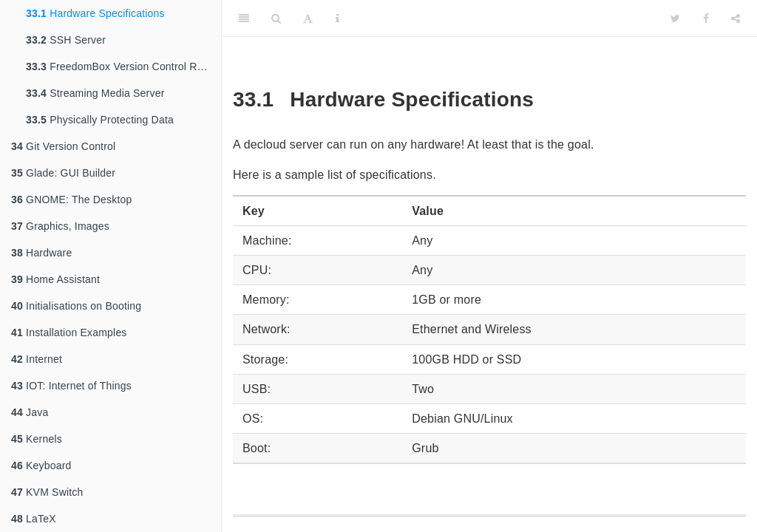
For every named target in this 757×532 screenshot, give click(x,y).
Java (30, 412)
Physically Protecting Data (100, 120)
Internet (37, 359)
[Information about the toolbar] (337, 18)
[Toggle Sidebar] (244, 18)
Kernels (37, 439)
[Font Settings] (308, 18)
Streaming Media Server (95, 93)
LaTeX (34, 519)
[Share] (736, 18)
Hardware (41, 253)
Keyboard (41, 465)
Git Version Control (63, 146)
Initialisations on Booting (76, 306)
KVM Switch (47, 492)
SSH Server (66, 40)
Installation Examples (69, 332)
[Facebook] (706, 18)
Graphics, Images (60, 226)
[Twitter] (675, 18)
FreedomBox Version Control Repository (123, 66)
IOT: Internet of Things (71, 386)
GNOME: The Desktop (71, 199)
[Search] (276, 18)
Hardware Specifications (95, 13)
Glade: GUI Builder (63, 173)
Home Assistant (55, 279)
